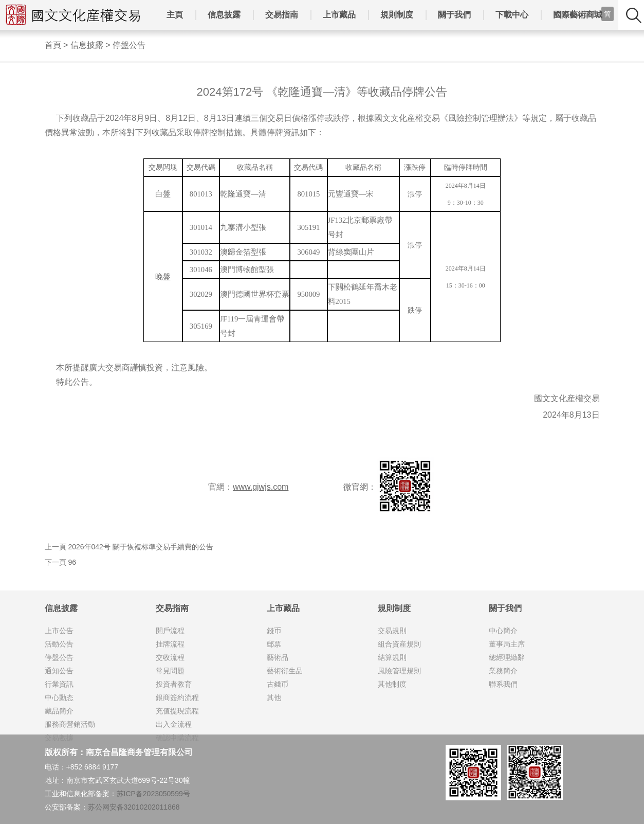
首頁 (53, 45)
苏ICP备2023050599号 (153, 794)
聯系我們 (503, 684)
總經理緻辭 (507, 657)
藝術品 (278, 657)
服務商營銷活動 (70, 724)
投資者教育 (174, 684)
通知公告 (59, 671)
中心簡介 (503, 631)
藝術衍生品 (285, 671)
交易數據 (59, 738)
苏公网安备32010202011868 (134, 807)
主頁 (175, 15)
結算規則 (392, 657)
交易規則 (392, 631)
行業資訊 (59, 684)
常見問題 (170, 671)
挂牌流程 (170, 644)
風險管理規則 (399, 671)
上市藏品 (339, 15)
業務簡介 (503, 671)
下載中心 (512, 15)
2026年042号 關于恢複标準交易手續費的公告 (140, 547)
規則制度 (397, 15)
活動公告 (59, 644)
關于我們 (454, 15)
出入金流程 (174, 724)
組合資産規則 (399, 644)
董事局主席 (507, 644)
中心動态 (59, 697)
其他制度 (392, 684)
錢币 (274, 631)
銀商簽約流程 (177, 697)
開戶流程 (170, 631)
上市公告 (59, 631)
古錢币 (278, 684)
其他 (274, 697)
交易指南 (282, 15)
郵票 (274, 644)
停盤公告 (129, 45)
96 (72, 562)
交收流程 (170, 657)
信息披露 (224, 15)
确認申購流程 (177, 738)
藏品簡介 (59, 711)
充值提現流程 (177, 711)
